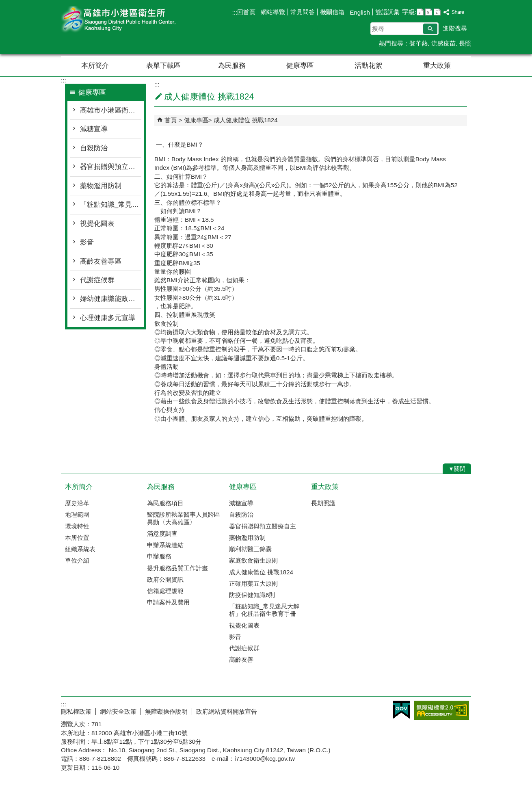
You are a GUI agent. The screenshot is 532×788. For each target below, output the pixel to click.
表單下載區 (163, 66)
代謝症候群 (97, 280)
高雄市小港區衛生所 (130, 20)
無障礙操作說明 (166, 711)
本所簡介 (95, 66)
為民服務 (232, 66)
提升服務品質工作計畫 (177, 568)
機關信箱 (332, 12)
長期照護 (323, 503)
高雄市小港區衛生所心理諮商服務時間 (111, 110)
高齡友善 (241, 659)
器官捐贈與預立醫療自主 (111, 167)
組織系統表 (80, 549)
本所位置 (77, 538)
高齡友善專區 (101, 261)
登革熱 (418, 43)
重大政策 (437, 66)
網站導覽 (273, 12)
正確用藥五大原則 (253, 583)
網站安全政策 (118, 711)
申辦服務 (159, 556)
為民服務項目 (165, 503)
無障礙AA (442, 710)
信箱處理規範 (165, 591)
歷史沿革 (77, 503)
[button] (430, 29)
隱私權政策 (76, 711)
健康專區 (300, 66)
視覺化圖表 (97, 224)
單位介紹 (77, 560)
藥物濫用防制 (101, 186)
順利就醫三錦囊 (250, 549)
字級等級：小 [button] (420, 12)
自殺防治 (94, 148)
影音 (87, 242)
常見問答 (303, 12)
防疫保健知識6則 (252, 595)
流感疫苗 (443, 43)
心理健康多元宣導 (108, 318)
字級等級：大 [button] (437, 12)
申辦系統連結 (165, 545)
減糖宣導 (94, 129)
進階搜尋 (455, 28)
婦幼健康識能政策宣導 (111, 299)
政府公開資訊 (165, 579)
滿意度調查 (162, 534)
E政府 (401, 710)
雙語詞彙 (387, 12)
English (360, 12)
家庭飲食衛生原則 (253, 560)
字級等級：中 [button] (429, 12)
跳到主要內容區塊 (4, 4)
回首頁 (246, 12)
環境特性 (77, 526)
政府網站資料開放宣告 (227, 711)
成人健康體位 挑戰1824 (246, 120)
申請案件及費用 (168, 602)
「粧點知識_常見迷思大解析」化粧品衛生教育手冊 (111, 205)
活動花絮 (368, 66)
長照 (465, 43)
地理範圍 (77, 514)
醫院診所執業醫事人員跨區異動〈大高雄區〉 (184, 518)
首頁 (171, 120)
